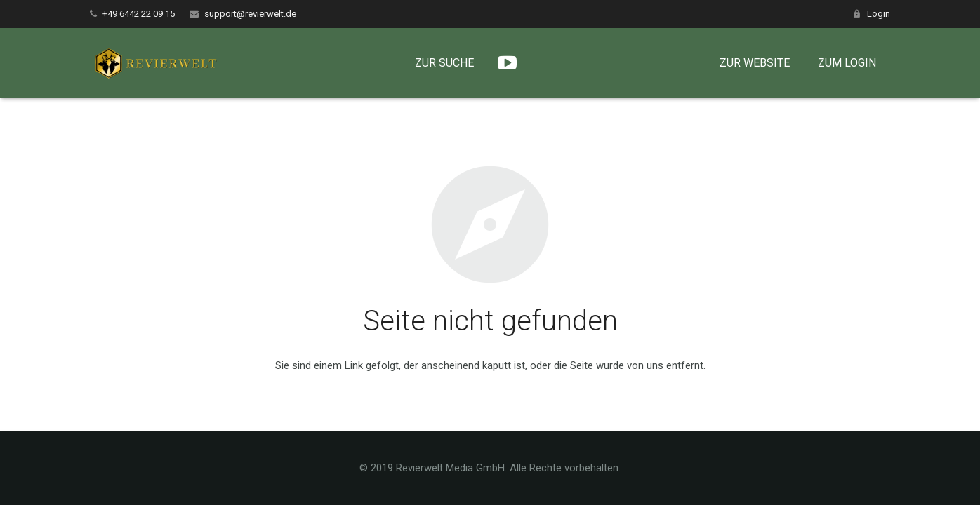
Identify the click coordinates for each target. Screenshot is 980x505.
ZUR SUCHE (454, 63)
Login (879, 14)
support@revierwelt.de (250, 14)
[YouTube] (517, 63)
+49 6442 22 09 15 (139, 14)
